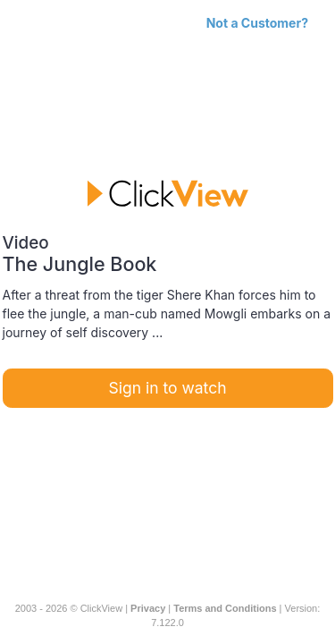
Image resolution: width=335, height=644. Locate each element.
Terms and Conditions (225, 608)
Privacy (148, 608)
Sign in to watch (168, 388)
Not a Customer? (257, 23)
